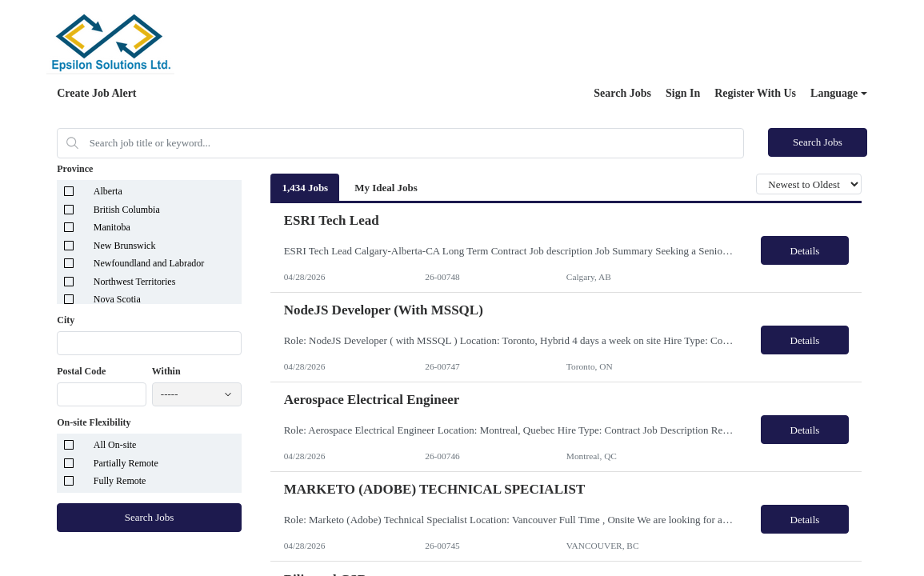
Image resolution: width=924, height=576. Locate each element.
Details (805, 251)
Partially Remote (126, 463)
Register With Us (755, 93)
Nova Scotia (117, 299)
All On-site (115, 445)
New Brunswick (125, 246)
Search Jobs (622, 93)
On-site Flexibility (94, 422)
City (66, 320)
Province (75, 169)
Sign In (683, 93)
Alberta (108, 191)
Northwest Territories (135, 282)
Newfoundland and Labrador (149, 263)
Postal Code (81, 371)
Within (166, 371)
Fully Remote (120, 481)
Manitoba (112, 227)
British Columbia (127, 210)
